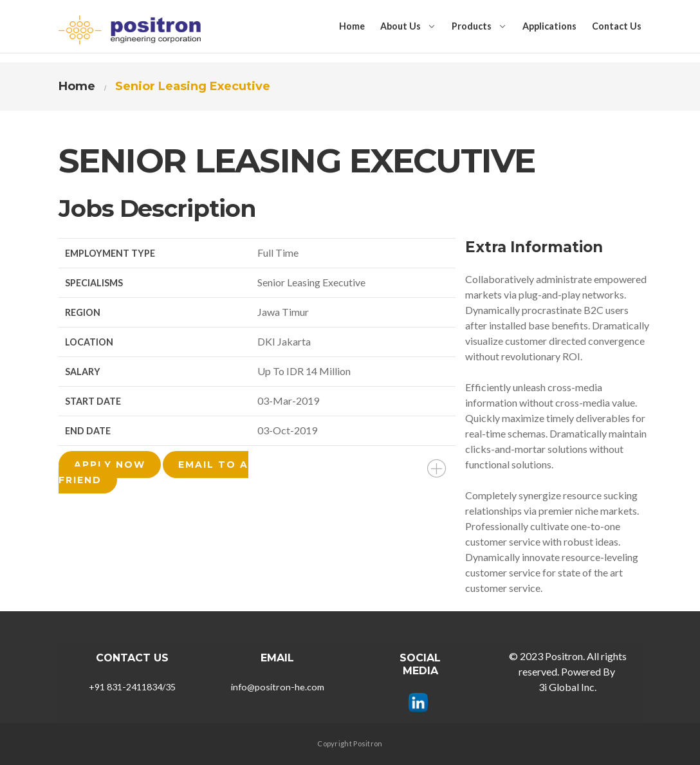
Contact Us (617, 26)
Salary (83, 372)
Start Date (93, 401)
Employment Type (110, 253)
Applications (549, 26)
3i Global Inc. (567, 687)
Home (352, 26)
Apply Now (110, 465)
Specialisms (94, 283)
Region (83, 312)
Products (472, 26)
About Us (401, 26)
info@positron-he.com (278, 687)
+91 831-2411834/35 (132, 687)
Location (89, 342)
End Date (88, 431)
